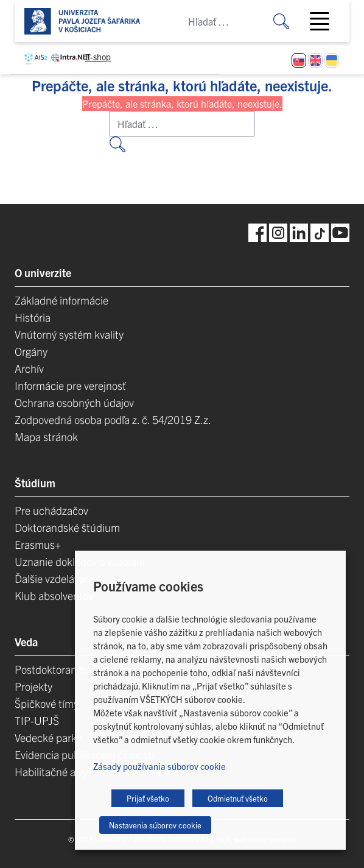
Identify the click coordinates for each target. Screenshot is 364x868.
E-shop (98, 57)
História (33, 317)
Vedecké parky (48, 737)
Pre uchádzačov (51, 510)
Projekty (33, 686)
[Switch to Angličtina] (315, 60)
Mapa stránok (46, 436)
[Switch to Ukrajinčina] (332, 60)
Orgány (31, 351)
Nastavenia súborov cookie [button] (155, 825)
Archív (29, 368)
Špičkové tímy (47, 703)
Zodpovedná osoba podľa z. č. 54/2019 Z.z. (113, 419)
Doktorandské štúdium (67, 527)
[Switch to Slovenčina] (299, 60)
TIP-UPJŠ (37, 720)
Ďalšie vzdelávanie (57, 578)
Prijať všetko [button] (148, 798)
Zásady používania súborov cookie (159, 766)
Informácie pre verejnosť (70, 385)
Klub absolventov (54, 595)
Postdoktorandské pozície (74, 669)
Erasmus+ (38, 544)
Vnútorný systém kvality (69, 334)
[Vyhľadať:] (290, 21)
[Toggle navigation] (324, 21)
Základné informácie (61, 300)
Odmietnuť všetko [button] (238, 798)
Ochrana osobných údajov (74, 402)
